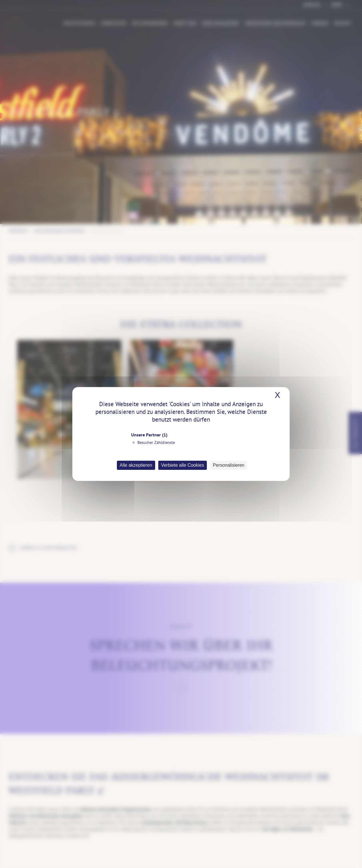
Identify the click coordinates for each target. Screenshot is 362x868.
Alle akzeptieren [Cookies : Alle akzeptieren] (136, 465)
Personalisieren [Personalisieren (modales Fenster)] (229, 465)
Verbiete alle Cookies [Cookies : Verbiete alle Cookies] (183, 465)
